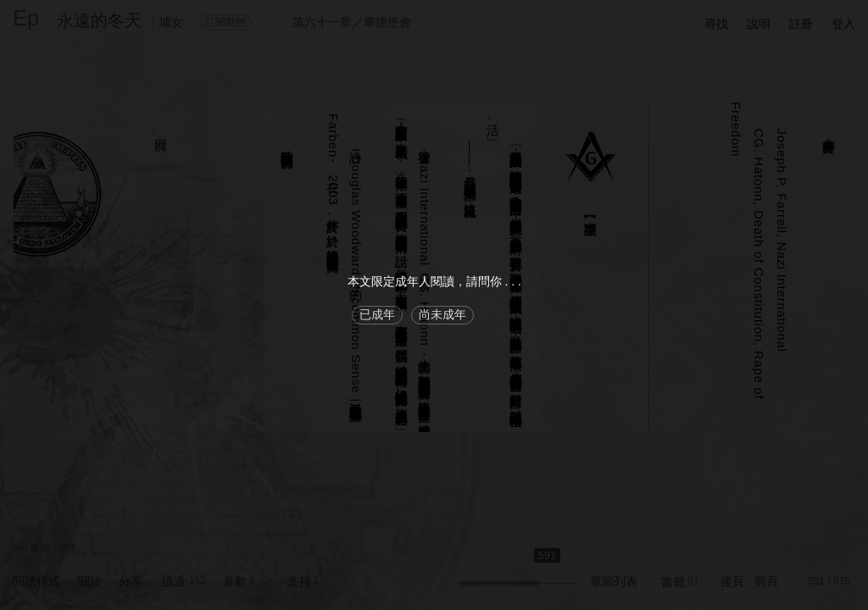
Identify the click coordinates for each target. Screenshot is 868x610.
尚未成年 (442, 314)
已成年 (377, 314)
